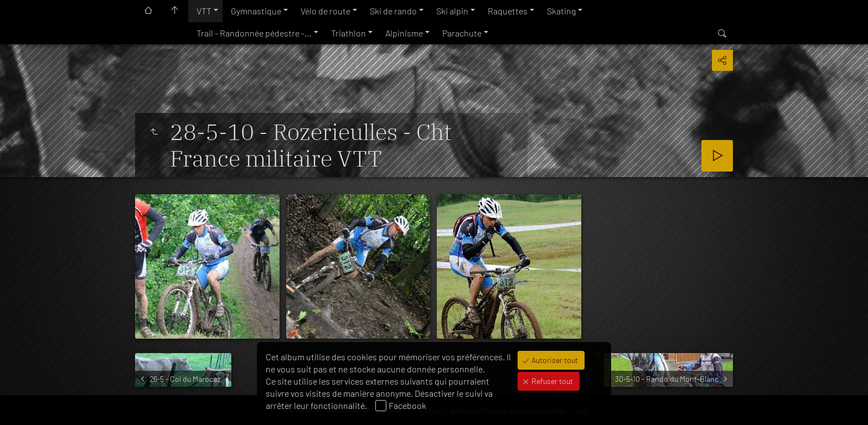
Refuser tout (551, 381)
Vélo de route (325, 11)
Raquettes (508, 11)
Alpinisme (404, 33)
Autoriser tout (554, 360)
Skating (561, 11)
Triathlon (348, 33)
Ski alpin (452, 11)
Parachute (462, 33)
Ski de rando (393, 11)
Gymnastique (256, 11)
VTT (204, 11)
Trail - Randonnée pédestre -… (254, 33)
